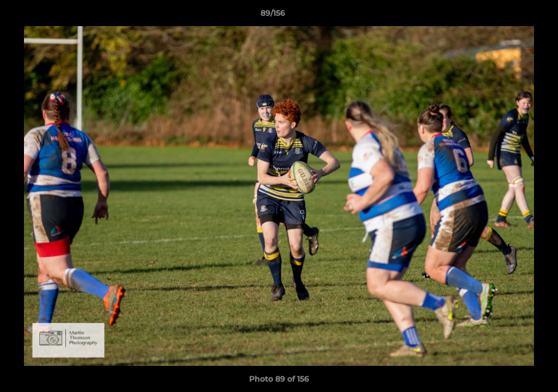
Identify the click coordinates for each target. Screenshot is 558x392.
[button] (512, 16)
